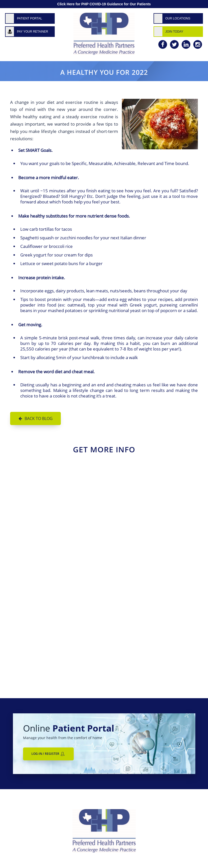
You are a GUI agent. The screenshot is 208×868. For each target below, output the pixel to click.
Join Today (174, 32)
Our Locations (178, 18)
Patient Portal (30, 18)
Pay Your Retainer (33, 32)
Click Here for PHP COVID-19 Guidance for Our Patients (104, 4)
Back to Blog (39, 418)
